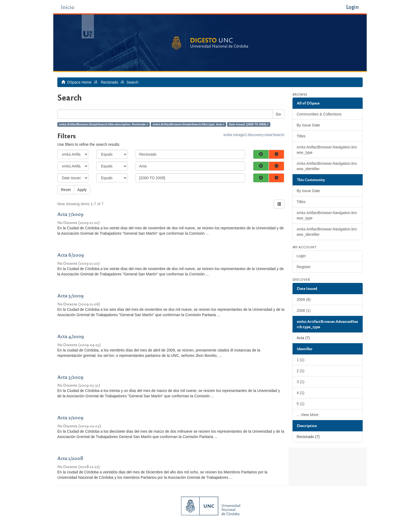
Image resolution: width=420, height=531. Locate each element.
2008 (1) (304, 311)
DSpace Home (79, 82)
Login (301, 256)
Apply (82, 190)
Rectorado (110, 82)
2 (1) (301, 371)
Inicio (67, 7)
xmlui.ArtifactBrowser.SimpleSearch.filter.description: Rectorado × (104, 124)
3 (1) (301, 382)
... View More (308, 415)
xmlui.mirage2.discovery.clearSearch (254, 135)
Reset (66, 190)
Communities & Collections (319, 114)
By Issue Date (308, 125)
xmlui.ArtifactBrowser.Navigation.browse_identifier (327, 166)
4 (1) (301, 393)
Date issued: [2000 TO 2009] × (249, 124)
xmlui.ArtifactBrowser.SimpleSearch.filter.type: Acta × (189, 124)
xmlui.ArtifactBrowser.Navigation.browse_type (327, 150)
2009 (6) (304, 300)
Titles (301, 136)
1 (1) (301, 360)
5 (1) (301, 404)
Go (278, 114)
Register (304, 267)
